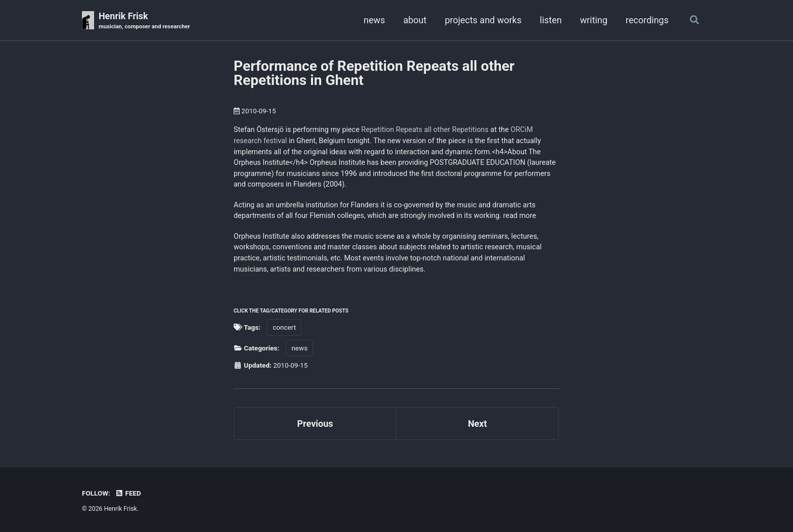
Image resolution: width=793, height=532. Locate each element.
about (415, 20)
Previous (315, 424)
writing (594, 20)
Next (477, 424)
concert (284, 327)
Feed (128, 493)
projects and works (483, 20)
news (374, 20)
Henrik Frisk (144, 21)
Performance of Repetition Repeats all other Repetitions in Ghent (374, 73)
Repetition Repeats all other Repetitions (425, 130)
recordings (647, 20)
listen (550, 20)
